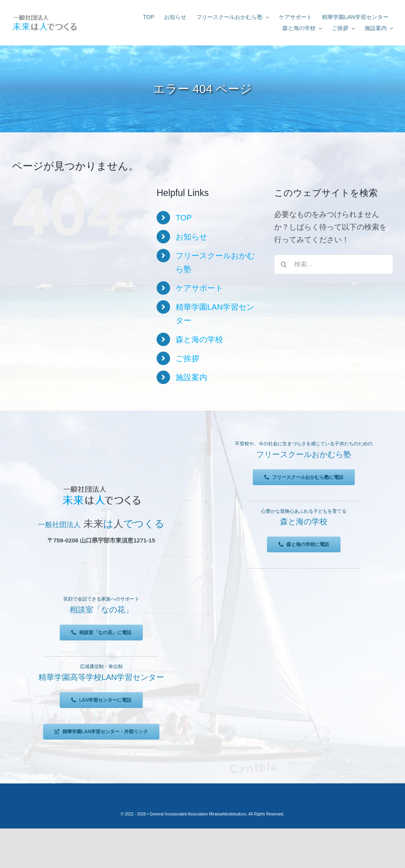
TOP (184, 218)
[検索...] (334, 264)
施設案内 (191, 377)
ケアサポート (199, 288)
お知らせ (191, 237)
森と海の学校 (199, 339)
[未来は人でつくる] (44, 16)
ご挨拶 (187, 358)
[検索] (284, 264)
